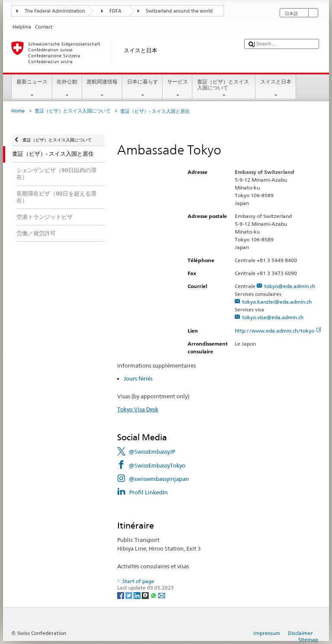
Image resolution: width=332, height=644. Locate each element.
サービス (177, 89)
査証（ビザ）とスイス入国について (224, 89)
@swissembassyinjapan (159, 479)
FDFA (115, 11)
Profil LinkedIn (148, 492)
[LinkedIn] (138, 595)
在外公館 (67, 89)
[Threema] (146, 595)
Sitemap (308, 639)
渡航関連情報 (102, 89)
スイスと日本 (276, 89)
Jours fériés (138, 378)
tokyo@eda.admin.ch (290, 286)
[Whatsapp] (154, 595)
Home (18, 111)
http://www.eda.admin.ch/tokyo (278, 331)
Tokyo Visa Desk (138, 409)
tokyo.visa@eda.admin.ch (273, 317)
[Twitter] (129, 595)
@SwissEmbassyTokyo (157, 465)
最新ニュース (32, 89)
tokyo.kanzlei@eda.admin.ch (277, 302)
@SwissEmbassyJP (152, 452)
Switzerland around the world (179, 11)
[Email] (162, 595)
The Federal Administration (55, 11)
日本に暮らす (142, 89)
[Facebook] (121, 595)
